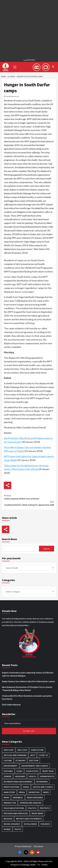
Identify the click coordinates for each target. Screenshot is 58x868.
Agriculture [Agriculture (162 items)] (37, 750)
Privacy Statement (23, 846)
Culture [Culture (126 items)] (8, 760)
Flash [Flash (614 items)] (19, 771)
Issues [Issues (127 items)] (26, 787)
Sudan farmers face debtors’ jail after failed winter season (28, 681)
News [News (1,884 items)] (6, 798)
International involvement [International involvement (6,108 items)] (18, 782)
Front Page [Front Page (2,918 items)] (48, 771)
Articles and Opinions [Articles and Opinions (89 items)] (15, 755)
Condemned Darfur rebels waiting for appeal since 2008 (29, 503)
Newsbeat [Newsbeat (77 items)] (18, 798)
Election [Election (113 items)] (34, 760)
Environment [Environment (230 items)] (11, 766)
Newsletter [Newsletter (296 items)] (10, 803)
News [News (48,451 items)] (46, 792)
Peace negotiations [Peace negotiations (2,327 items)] (14, 808)
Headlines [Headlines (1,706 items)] (20, 776)
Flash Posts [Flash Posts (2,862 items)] (32, 771)
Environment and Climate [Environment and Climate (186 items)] (35, 766)
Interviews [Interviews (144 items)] (42, 782)
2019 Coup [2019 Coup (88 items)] (9, 750)
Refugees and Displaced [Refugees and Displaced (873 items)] (16, 813)
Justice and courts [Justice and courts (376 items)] (43, 787)
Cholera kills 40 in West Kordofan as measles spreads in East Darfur (27, 697)
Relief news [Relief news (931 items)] (37, 813)
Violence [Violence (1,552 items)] (45, 824)
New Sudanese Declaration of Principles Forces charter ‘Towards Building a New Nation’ (27, 689)
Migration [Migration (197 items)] (34, 792)
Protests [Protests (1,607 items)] (45, 808)
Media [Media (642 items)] (22, 792)
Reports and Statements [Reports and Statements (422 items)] (29, 819)
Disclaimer (38, 846)
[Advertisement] (29, 29)
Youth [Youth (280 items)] (18, 829)
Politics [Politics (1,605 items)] (32, 808)
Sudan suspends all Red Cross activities (29, 497)
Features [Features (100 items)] (8, 771)
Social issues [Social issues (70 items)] (30, 824)
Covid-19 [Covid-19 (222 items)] (43, 755)
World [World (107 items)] (7, 829)
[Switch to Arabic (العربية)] (29, 60)
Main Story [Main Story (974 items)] (9, 792)
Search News (9, 539)
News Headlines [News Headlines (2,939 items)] (35, 798)
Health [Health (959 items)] (33, 776)
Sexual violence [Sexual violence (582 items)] (12, 824)
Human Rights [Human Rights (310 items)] (47, 776)
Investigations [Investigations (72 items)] (11, 787)
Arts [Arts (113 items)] (33, 755)
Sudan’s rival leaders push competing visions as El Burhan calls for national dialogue (28, 674)
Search (47, 549)
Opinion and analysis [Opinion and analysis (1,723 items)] (30, 803)
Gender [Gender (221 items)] (7, 776)
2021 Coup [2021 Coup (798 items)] (22, 750)
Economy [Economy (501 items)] (20, 760)
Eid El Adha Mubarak (11, 705)
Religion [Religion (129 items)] (8, 819)
